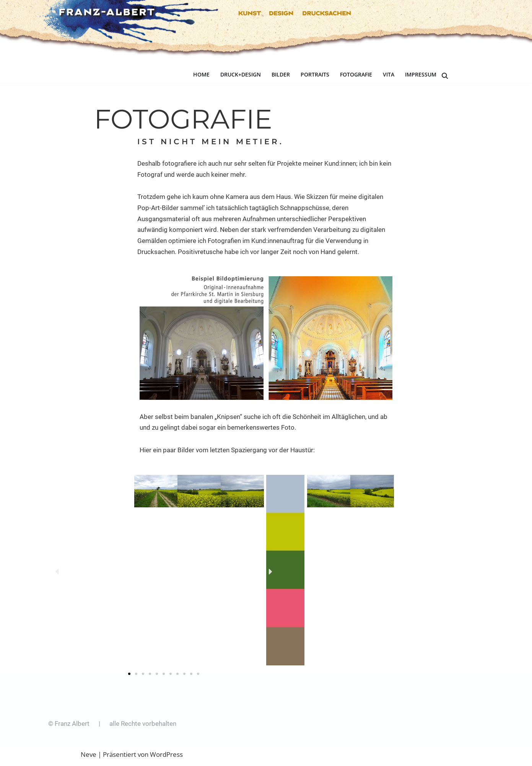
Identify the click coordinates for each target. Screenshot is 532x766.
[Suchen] (445, 76)
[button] (57, 573)
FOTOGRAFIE (356, 75)
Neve (89, 755)
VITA (389, 75)
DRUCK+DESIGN (241, 75)
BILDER (281, 75)
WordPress (166, 755)
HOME (201, 75)
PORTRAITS (315, 75)
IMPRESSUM (421, 75)
